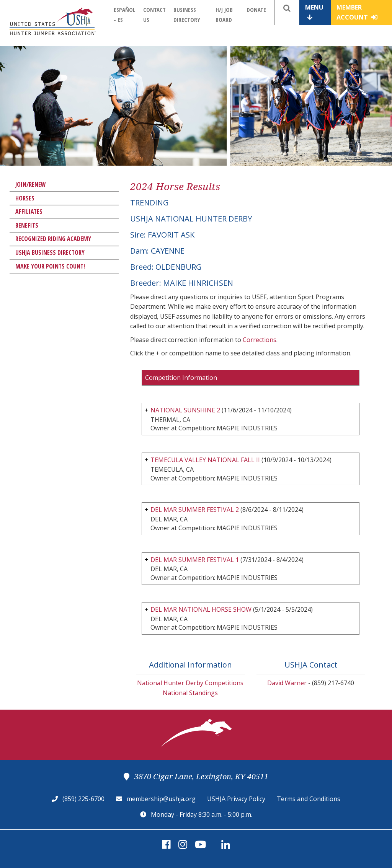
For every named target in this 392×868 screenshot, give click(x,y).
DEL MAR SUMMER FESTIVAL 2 (195, 510)
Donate (256, 10)
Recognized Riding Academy (53, 239)
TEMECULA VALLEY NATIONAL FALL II (205, 460)
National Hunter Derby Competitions (190, 683)
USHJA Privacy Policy (236, 799)
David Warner (287, 683)
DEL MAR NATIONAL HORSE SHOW (201, 609)
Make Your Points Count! (50, 266)
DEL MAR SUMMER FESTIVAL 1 (195, 560)
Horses (25, 198)
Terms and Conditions (309, 799)
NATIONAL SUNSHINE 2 (185, 410)
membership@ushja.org (161, 799)
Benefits (27, 225)
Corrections (260, 340)
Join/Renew (31, 184)
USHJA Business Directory (50, 252)
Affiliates (29, 212)
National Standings (190, 693)
